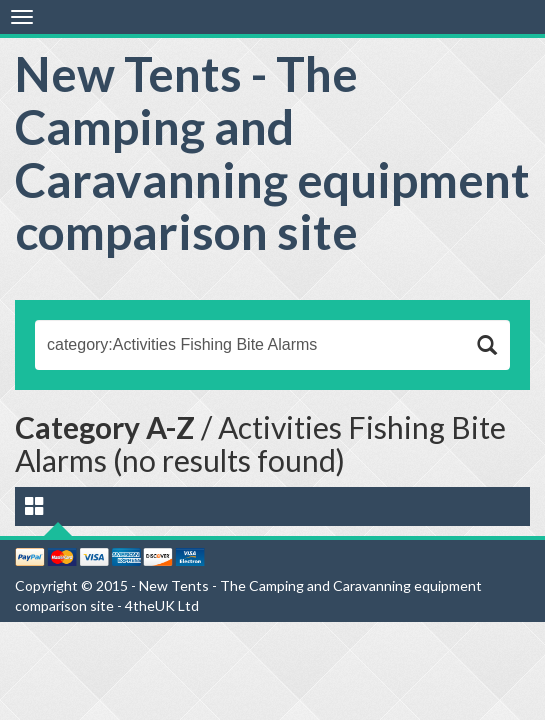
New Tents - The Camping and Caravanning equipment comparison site (272, 152)
